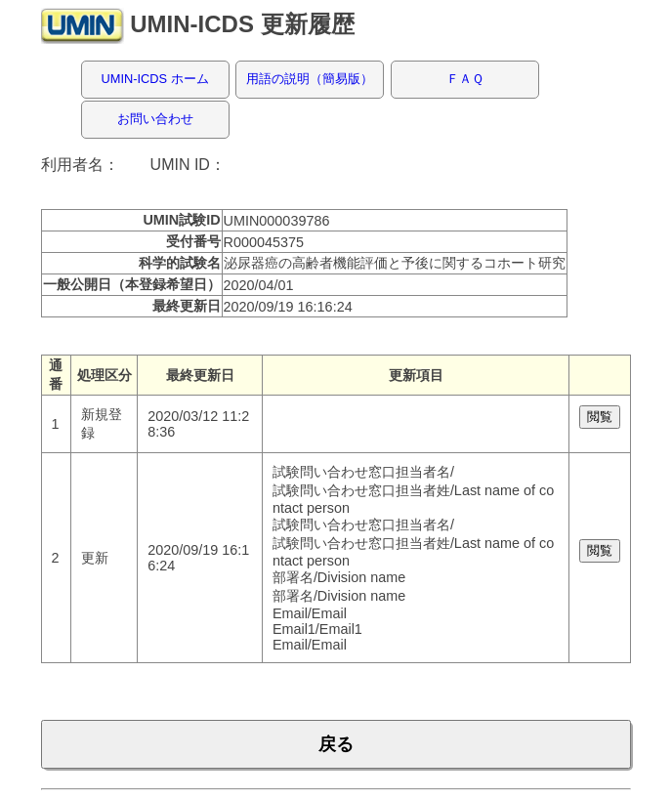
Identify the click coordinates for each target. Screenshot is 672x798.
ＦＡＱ (465, 79)
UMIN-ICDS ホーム (155, 79)
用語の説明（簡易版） (310, 79)
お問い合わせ (155, 119)
